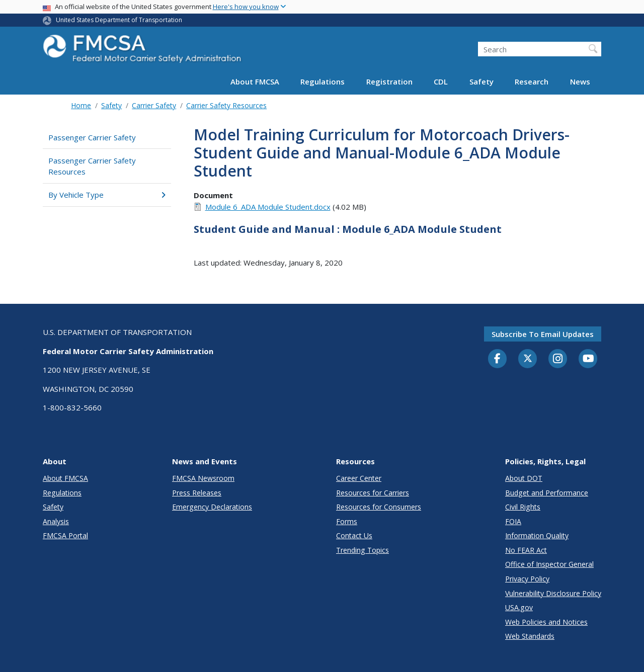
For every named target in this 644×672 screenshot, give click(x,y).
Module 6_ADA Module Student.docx (268, 207)
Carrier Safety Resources (226, 105)
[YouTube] (588, 359)
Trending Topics (363, 550)
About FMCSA (255, 81)
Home (81, 105)
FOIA (513, 521)
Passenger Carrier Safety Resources (92, 166)
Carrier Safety (154, 105)
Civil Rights (523, 507)
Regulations (323, 81)
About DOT (524, 478)
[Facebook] (498, 359)
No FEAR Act (526, 550)
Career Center (359, 478)
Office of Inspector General (549, 564)
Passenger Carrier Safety (92, 137)
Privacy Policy (527, 579)
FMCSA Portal (65, 535)
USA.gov (519, 607)
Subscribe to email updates (543, 334)
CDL (441, 81)
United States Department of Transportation (119, 20)
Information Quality (537, 535)
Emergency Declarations (212, 507)
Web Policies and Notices (546, 622)
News (580, 81)
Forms (347, 521)
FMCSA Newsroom (203, 478)
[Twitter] (528, 359)
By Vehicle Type (107, 195)
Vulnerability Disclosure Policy (553, 593)
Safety (481, 81)
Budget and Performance (547, 493)
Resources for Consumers (379, 507)
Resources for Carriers (373, 493)
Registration (389, 81)
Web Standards (530, 636)
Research (532, 81)
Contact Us (354, 535)
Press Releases (197, 493)
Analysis (56, 521)
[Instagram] (558, 360)
